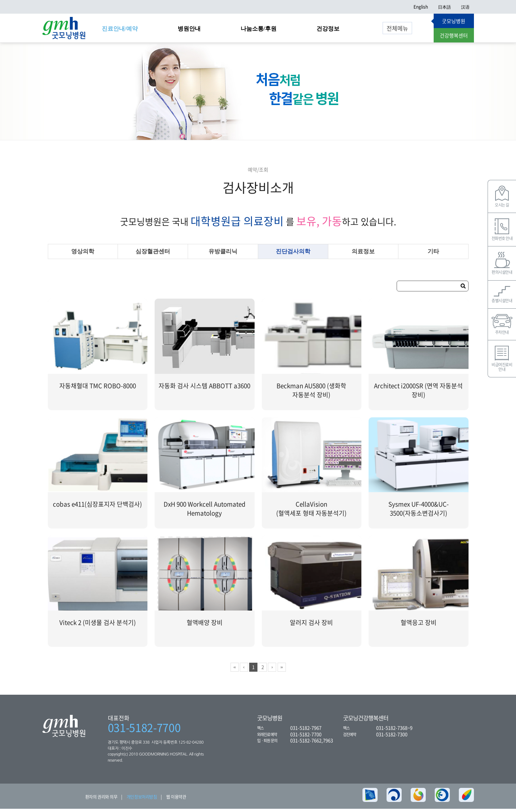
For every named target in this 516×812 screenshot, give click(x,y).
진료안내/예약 (120, 29)
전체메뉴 (397, 28)
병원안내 (189, 29)
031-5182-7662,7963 (312, 743)
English (421, 7)
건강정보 (328, 29)
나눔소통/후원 (259, 29)
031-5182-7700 (144, 731)
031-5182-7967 (306, 731)
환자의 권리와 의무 (101, 800)
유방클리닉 (223, 255)
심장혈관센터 (153, 255)
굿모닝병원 (454, 21)
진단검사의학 (293, 255)
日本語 (444, 7)
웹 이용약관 (176, 800)
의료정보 (363, 255)
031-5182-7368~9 (394, 731)
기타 (433, 255)
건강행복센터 (454, 35)
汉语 (465, 7)
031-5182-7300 (392, 737)
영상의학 (83, 255)
